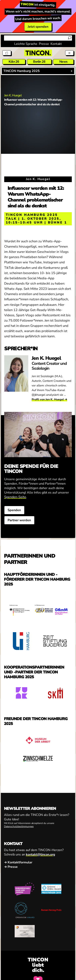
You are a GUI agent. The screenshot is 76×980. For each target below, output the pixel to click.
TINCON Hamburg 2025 (22, 71)
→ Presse (11, 867)
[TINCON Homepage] (38, 53)
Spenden (14, 510)
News (63, 62)
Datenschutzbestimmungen (19, 826)
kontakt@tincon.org (41, 854)
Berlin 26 (39, 62)
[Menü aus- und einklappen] (69, 53)
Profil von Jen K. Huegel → (50, 399)
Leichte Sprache (26, 44)
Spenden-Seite (15, 497)
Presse (44, 44)
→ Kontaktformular (18, 862)
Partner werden (19, 520)
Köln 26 (14, 62)
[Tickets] (7, 53)
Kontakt (56, 44)
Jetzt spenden (38, 27)
